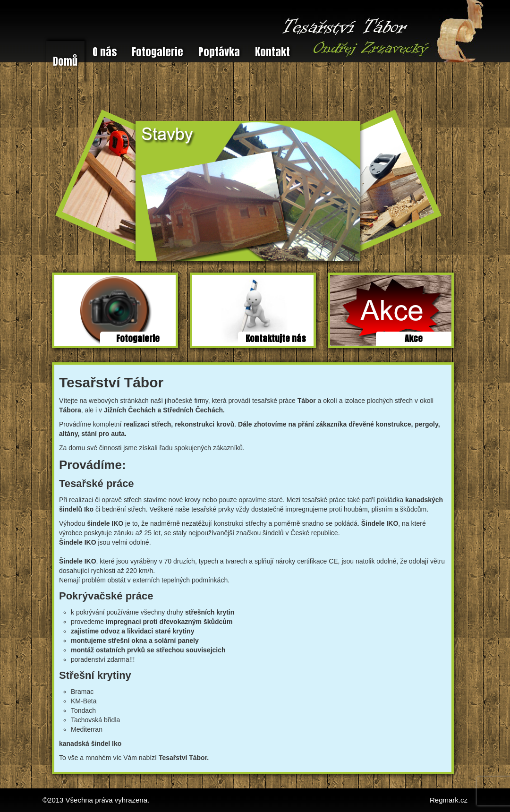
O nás (105, 52)
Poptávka (219, 52)
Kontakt (272, 52)
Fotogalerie (157, 52)
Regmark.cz (449, 800)
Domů (65, 61)
